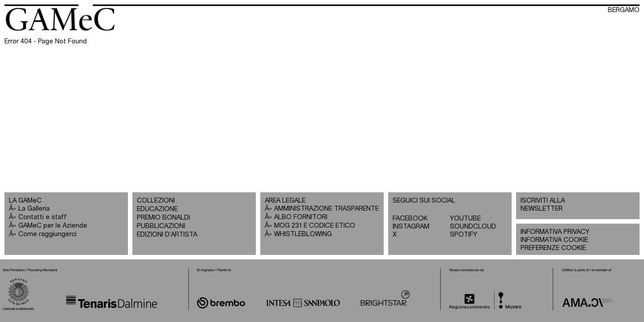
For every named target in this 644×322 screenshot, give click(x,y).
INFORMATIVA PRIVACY (555, 232)
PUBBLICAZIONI (161, 226)
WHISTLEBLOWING (303, 234)
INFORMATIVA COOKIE (554, 240)
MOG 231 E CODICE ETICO (315, 226)
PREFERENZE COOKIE (553, 248)
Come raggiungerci (47, 234)
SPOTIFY (464, 235)
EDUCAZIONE (157, 209)
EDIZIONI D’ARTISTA (167, 235)
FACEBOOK (410, 218)
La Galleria (34, 209)
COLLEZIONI (156, 201)
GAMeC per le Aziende (53, 226)
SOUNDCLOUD (473, 227)
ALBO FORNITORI (301, 217)
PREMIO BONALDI (163, 218)
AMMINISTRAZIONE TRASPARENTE (326, 209)
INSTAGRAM (411, 227)
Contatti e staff (42, 217)
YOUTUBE (465, 218)
